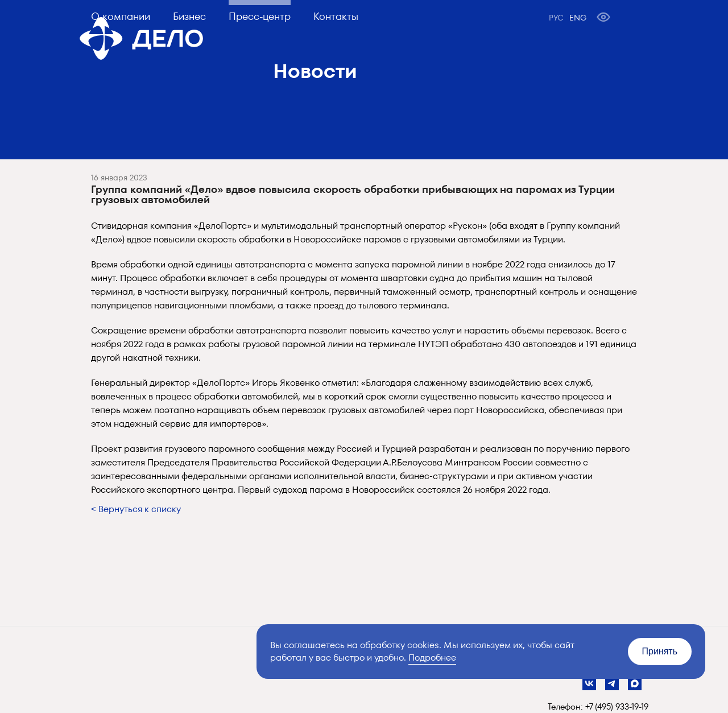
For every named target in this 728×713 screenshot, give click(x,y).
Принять (660, 651)
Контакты (336, 16)
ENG (578, 18)
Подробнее (432, 658)
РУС (556, 18)
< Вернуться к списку (136, 509)
